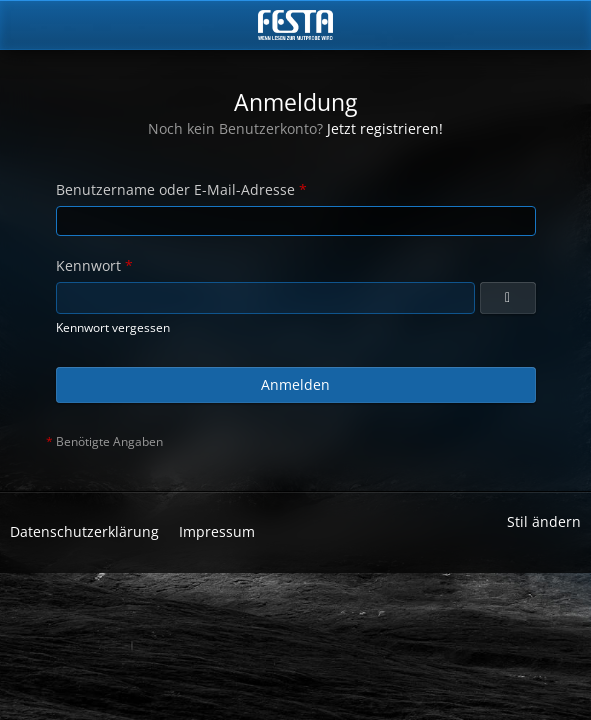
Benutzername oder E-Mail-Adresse (175, 189)
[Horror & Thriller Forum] (295, 25)
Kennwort (88, 265)
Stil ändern (544, 521)
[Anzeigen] (508, 298)
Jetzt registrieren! (385, 128)
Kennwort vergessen (113, 327)
